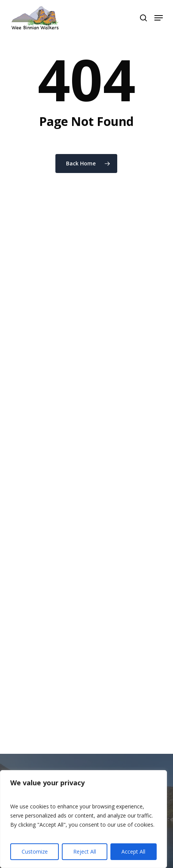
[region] (83, 819)
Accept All (133, 851)
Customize (35, 851)
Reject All (85, 851)
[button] (159, 18)
